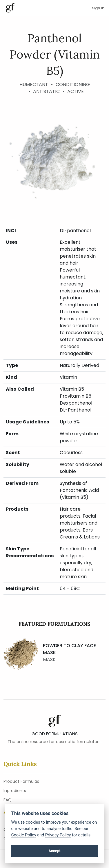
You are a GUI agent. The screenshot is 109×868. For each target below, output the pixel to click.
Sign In (98, 8)
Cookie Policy (23, 835)
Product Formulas (21, 781)
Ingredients (15, 791)
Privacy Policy (58, 835)
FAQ (8, 800)
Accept (54, 851)
